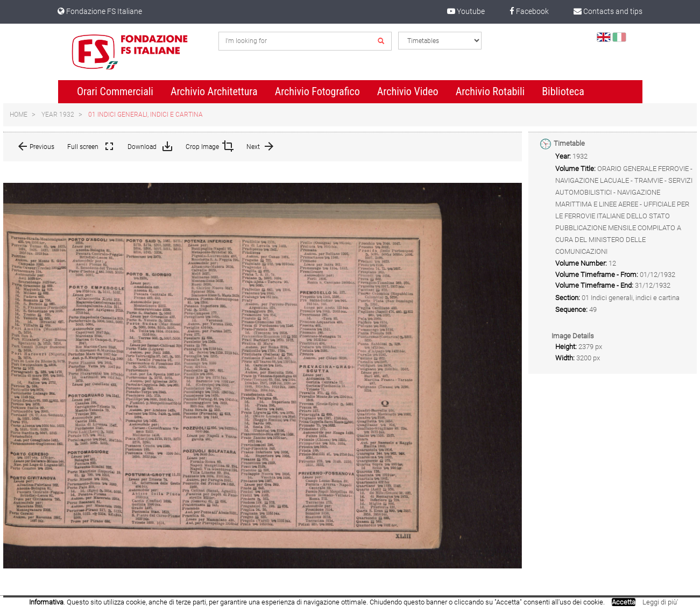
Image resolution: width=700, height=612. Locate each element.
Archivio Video (408, 91)
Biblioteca (563, 91)
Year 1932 (58, 115)
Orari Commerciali (115, 91)
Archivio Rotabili (490, 91)
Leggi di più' (660, 602)
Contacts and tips (608, 11)
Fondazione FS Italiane (100, 11)
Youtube (466, 11)
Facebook (529, 11)
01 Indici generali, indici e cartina (146, 115)
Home (19, 115)
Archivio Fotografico (317, 91)
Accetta (624, 602)
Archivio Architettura (214, 91)
